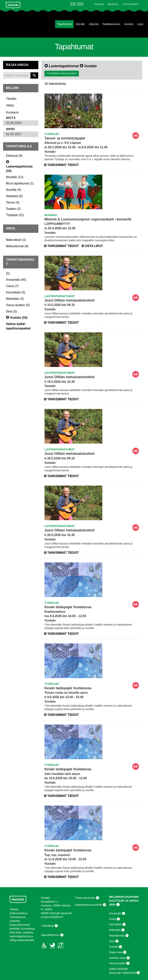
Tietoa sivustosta (85, 898)
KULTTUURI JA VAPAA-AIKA (124, 903)
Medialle (113, 4)
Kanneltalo (115, 924)
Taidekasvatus (111, 24)
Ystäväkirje (47, 926)
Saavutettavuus (50, 935)
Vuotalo (129, 24)
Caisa (113, 919)
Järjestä (94, 24)
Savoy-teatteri (117, 963)
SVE (73, 4)
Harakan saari (117, 958)
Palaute (99, 4)
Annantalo (115, 913)
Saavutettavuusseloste (89, 905)
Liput (140, 24)
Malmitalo (115, 930)
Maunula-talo (117, 936)
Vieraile (80, 24)
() (14, 156)
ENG (80, 4)
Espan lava (116, 952)
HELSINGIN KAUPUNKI (124, 897)
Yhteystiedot (130, 4)
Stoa (112, 941)
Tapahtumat (64, 24)
